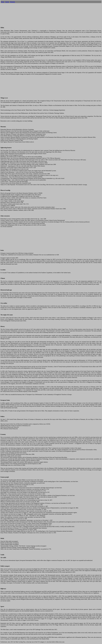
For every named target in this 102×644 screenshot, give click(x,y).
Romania (13, 2)
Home (3, 2)
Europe (7, 2)
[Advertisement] (51, 16)
